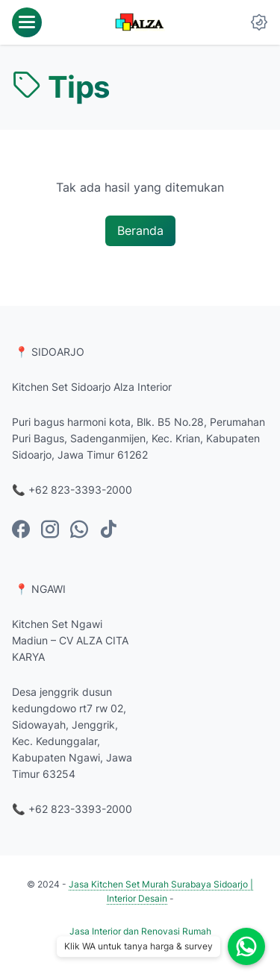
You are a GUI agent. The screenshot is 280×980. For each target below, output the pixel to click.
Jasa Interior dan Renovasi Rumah (140, 931)
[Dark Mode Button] (259, 22)
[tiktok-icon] (108, 530)
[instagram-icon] (50, 530)
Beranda (140, 230)
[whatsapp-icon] (79, 530)
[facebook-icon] (21, 530)
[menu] (27, 22)
